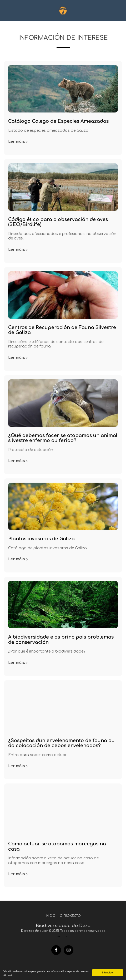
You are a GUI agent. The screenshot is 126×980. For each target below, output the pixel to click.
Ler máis (18, 142)
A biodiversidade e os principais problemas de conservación (61, 640)
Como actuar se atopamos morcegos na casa (57, 846)
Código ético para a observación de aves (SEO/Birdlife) (58, 222)
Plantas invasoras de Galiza (41, 539)
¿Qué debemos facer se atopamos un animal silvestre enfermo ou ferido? (63, 438)
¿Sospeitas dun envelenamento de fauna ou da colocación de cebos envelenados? (61, 743)
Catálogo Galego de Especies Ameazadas (58, 121)
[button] (6, 10)
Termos (62, 936)
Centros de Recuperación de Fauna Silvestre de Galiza (62, 330)
